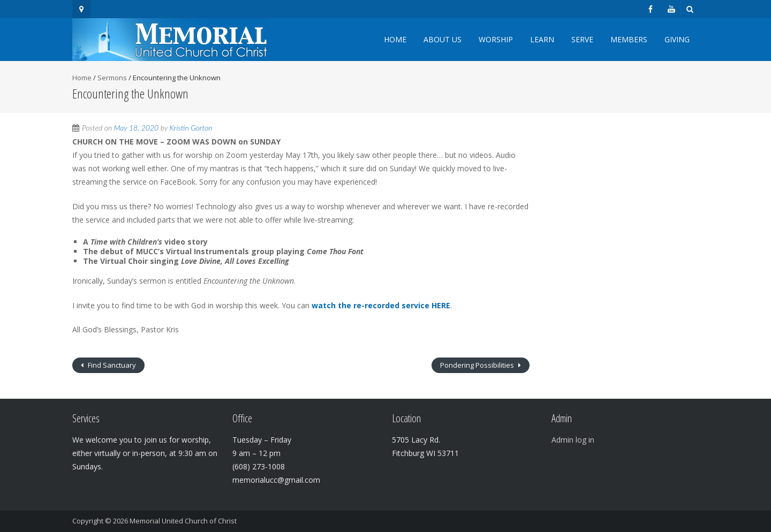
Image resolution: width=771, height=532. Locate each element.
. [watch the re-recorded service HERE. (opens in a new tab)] (451, 305)
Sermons (112, 78)
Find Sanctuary (111, 365)
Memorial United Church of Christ (183, 521)
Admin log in (573, 440)
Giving (677, 39)
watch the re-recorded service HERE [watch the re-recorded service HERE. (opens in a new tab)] (381, 305)
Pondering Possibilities (478, 365)
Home (395, 39)
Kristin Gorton (191, 128)
